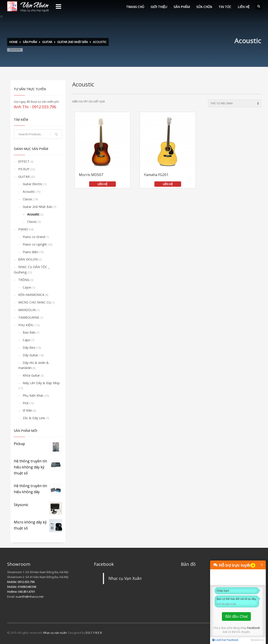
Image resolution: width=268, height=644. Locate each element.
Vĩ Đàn (27, 410)
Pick (26, 403)
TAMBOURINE (29, 317)
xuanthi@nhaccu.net (30, 597)
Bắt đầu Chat (236, 616)
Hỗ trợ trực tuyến (235, 565)
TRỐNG (24, 280)
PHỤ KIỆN (26, 325)
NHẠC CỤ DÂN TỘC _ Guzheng (32, 270)
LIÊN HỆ (244, 7)
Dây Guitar (30, 355)
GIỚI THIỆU (159, 7)
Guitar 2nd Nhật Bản (73, 42)
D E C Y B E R (94, 633)
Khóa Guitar (31, 375)
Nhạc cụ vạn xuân (55, 633)
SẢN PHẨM (182, 7)
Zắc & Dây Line (34, 418)
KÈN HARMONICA (31, 295)
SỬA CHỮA (204, 7)
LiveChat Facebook (225, 640)
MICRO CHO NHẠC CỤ (35, 302)
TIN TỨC (225, 7)
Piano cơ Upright (35, 244)
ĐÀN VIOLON (28, 259)
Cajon (27, 287)
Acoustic (29, 192)
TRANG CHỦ (135, 7)
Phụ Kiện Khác (33, 395)
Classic (28, 199)
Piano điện (30, 252)
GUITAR (47, 42)
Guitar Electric (33, 184)
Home (13, 42)
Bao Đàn (29, 332)
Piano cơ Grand (34, 237)
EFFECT (24, 161)
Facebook (254, 628)
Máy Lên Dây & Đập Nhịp (41, 383)
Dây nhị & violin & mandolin (34, 365)
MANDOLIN (27, 310)
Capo (27, 340)
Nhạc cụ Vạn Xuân (125, 578)
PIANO (23, 229)
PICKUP (24, 169)
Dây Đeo (29, 348)
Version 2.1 (258, 640)
